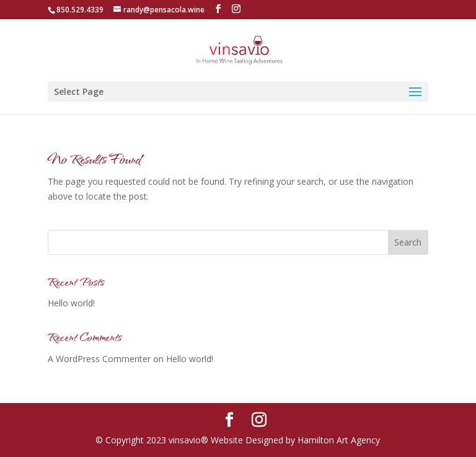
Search (408, 242)
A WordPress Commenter (99, 359)
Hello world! (71, 303)
